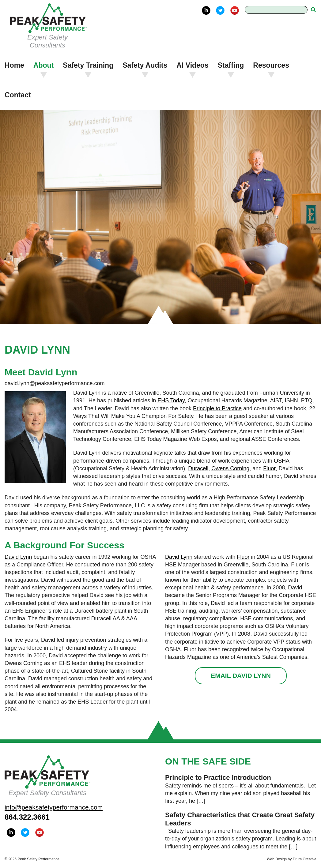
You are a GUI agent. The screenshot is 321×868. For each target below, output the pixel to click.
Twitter (220, 10)
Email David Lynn (241, 676)
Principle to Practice (217, 408)
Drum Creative (305, 859)
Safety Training (88, 65)
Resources (271, 65)
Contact (18, 95)
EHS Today (171, 400)
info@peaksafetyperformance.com (54, 807)
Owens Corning (230, 468)
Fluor (269, 468)
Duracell (198, 468)
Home (14, 65)
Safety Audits (145, 65)
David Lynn (18, 557)
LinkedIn (206, 10)
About (43, 65)
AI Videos (192, 65)
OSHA (281, 461)
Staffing (231, 65)
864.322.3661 (27, 817)
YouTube (235, 10)
